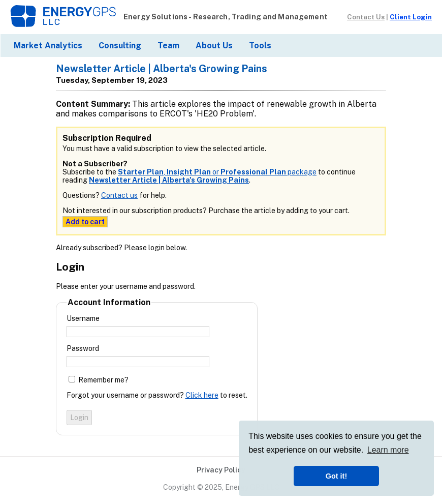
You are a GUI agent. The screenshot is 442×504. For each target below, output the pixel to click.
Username (83, 318)
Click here (202, 395)
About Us (214, 46)
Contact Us (366, 17)
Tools (260, 46)
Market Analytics (48, 46)
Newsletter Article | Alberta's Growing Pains (169, 180)
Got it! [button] (336, 476)
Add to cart (85, 222)
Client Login (411, 17)
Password (83, 348)
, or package (217, 172)
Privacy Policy (221, 470)
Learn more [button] (388, 450)
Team (168, 46)
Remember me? (103, 380)
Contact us (119, 195)
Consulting (120, 46)
